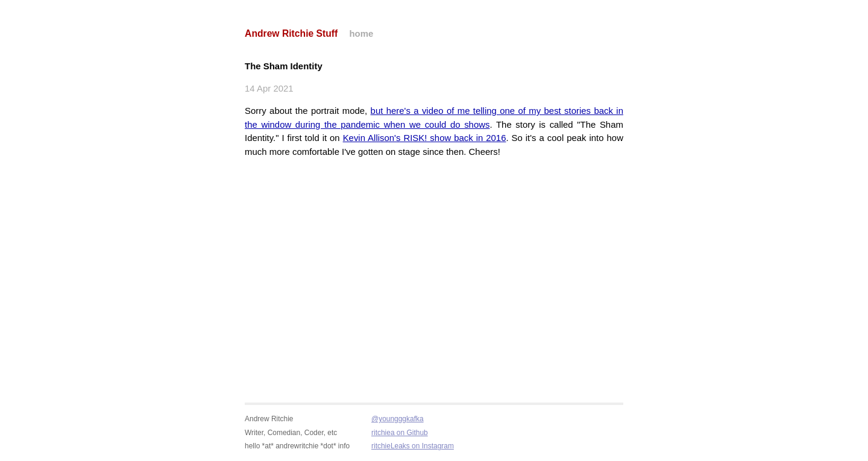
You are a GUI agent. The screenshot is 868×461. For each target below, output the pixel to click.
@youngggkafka (398, 419)
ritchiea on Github (400, 433)
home (361, 33)
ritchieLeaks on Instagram (413, 446)
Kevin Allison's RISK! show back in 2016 (425, 138)
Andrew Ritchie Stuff (291, 33)
